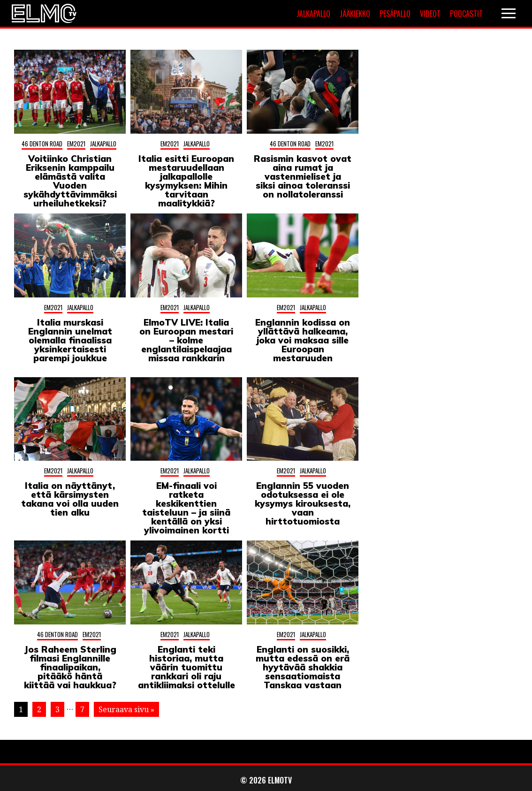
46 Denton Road (42, 144)
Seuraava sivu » (126, 709)
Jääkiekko (355, 14)
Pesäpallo (395, 14)
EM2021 (76, 144)
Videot (430, 14)
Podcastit (466, 14)
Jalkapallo (313, 14)
